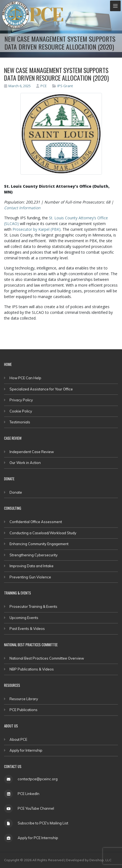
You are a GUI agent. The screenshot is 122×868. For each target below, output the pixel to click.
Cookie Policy (21, 411)
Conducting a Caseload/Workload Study (43, 533)
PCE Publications (24, 710)
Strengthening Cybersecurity (34, 555)
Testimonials (20, 422)
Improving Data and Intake (32, 566)
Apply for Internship (26, 750)
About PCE (18, 739)
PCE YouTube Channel (36, 808)
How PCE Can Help (25, 378)
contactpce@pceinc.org (38, 779)
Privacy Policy (21, 400)
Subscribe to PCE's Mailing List (43, 823)
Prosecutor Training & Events (33, 606)
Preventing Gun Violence (30, 577)
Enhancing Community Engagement (39, 544)
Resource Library (24, 699)
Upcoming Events (24, 618)
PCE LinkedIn (29, 794)
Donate (16, 492)
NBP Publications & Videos (32, 669)
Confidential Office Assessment (36, 522)
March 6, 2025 (17, 86)
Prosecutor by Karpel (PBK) (37, 229)
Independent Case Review (32, 452)
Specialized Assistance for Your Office (41, 389)
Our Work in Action (25, 463)
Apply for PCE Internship (38, 838)
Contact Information (22, 208)
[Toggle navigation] (115, 6)
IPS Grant (65, 86)
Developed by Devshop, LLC (89, 860)
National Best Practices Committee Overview (47, 658)
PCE (41, 86)
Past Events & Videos (27, 629)
